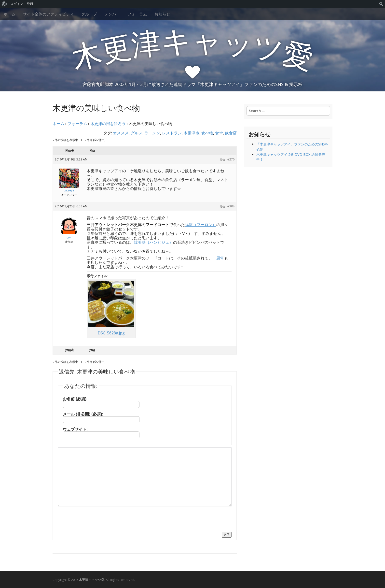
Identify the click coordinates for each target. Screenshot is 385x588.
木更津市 (192, 133)
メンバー (112, 14)
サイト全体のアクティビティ (48, 14)
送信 (227, 535)
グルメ (137, 133)
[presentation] (95, 518)
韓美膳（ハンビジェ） (153, 242)
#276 (231, 159)
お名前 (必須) (75, 399)
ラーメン (152, 133)
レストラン (172, 133)
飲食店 (231, 133)
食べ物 (207, 133)
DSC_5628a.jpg (111, 333)
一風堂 (218, 258)
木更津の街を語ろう (108, 124)
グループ (89, 14)
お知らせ (162, 14)
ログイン (17, 4)
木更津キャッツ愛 (92, 580)
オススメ (121, 133)
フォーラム (137, 14)
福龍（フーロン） (201, 225)
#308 (231, 206)
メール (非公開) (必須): (83, 414)
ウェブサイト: (75, 429)
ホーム (10, 14)
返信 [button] (222, 159)
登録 (30, 4)
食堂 (219, 133)
